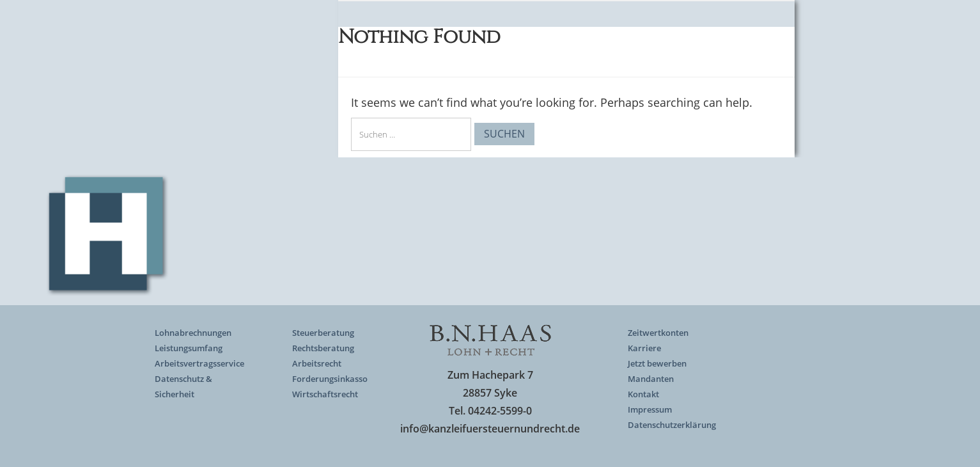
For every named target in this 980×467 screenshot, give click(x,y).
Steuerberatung (323, 333)
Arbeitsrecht (317, 363)
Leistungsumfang (189, 348)
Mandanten (651, 379)
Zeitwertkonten (658, 333)
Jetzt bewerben (657, 363)
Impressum (650, 409)
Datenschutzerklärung (672, 425)
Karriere (644, 348)
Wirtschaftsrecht (325, 394)
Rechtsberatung (323, 348)
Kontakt (643, 394)
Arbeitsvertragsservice (199, 363)
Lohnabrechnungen (193, 333)
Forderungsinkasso (330, 379)
